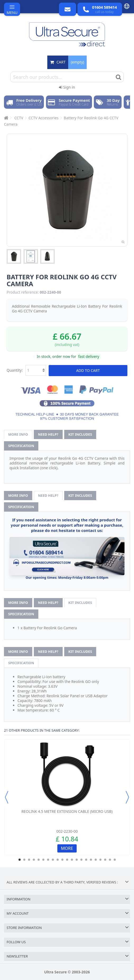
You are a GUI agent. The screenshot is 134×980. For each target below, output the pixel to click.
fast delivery (89, 356)
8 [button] (53, 860)
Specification (21, 446)
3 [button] (29, 860)
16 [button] (91, 860)
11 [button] (67, 860)
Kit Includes (80, 434)
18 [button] (100, 860)
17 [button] (96, 860)
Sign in (67, 87)
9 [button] (58, 860)
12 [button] (72, 860)
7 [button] (48, 860)
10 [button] (62, 860)
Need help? (48, 434)
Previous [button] (7, 797)
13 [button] (77, 860)
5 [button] (39, 860)
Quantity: (15, 370)
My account (18, 913)
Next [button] (127, 797)
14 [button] (81, 860)
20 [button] (110, 860)
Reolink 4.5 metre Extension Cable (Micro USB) (67, 811)
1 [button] (20, 860)
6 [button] (43, 860)
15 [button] (86, 860)
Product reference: (23, 292)
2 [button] (24, 860)
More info (18, 434)
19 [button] (105, 860)
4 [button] (34, 860)
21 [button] (115, 860)
